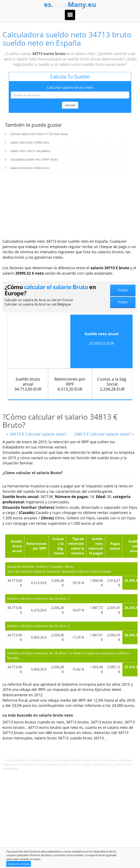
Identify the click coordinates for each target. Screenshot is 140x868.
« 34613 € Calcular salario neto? (36, 434)
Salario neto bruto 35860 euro (30, 142)
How (70, 4)
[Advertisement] (70, 208)
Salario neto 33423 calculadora (30, 151)
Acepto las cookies (19, 864)
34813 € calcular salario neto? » (104, 434)
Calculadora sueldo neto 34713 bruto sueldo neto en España (67, 39)
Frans (123, 290)
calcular (70, 105)
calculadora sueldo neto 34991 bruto (34, 159)
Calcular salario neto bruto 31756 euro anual (39, 134)
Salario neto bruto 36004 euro (30, 168)
